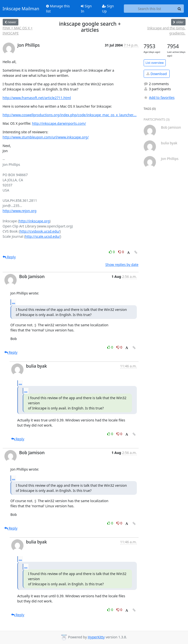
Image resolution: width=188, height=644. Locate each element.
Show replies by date (122, 265)
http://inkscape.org (34, 221)
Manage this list (58, 9)
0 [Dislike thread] (121, 252)
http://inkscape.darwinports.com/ (59, 123)
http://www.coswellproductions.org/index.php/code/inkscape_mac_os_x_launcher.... (70, 115)
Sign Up (108, 9)
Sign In (86, 9)
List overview (155, 63)
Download (157, 74)
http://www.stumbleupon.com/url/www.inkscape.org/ (46, 137)
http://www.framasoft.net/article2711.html (37, 98)
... (14, 302)
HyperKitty (96, 637)
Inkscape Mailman (21, 9)
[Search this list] (150, 9)
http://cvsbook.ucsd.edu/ (40, 231)
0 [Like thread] (112, 252)
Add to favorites (159, 97)
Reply (9, 257)
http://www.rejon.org (20, 211)
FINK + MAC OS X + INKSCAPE (18, 31)
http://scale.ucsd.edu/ (43, 236)
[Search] (179, 9)
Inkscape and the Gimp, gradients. (166, 31)
